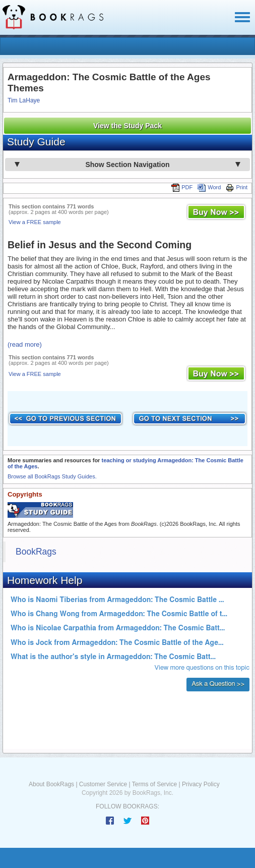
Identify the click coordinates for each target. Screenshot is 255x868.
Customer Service (103, 784)
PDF (182, 187)
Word (209, 187)
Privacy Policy (201, 784)
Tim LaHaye (24, 100)
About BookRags (51, 784)
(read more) (25, 344)
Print (237, 187)
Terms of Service (154, 784)
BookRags (36, 552)
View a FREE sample (35, 222)
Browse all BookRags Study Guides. (52, 476)
